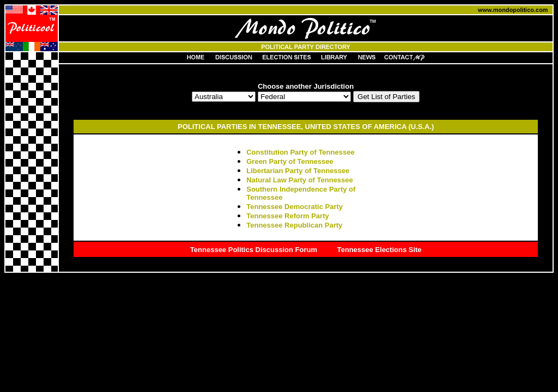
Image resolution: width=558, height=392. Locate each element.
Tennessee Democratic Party (295, 207)
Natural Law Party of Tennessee (300, 180)
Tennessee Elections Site (380, 250)
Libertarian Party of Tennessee (298, 171)
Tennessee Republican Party (294, 225)
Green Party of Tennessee (290, 161)
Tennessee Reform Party (288, 216)
